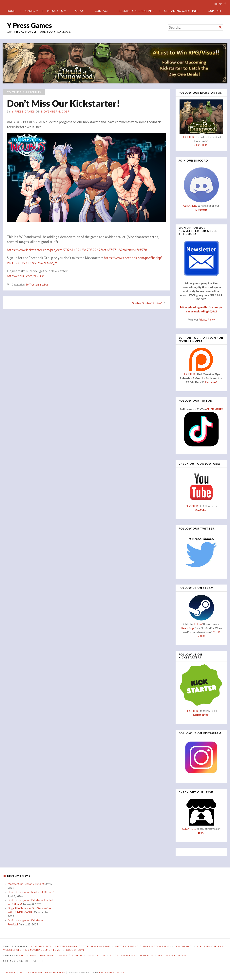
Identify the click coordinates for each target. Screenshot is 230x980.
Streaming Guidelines (181, 11)
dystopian (146, 955)
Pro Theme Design (112, 972)
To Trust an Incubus (24, 92)
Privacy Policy (207, 319)
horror (77, 955)
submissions (126, 955)
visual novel (96, 955)
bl (111, 955)
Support (215, 11)
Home (11, 11)
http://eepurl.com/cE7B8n (26, 276)
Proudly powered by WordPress (42, 972)
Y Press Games (29, 25)
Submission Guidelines (136, 11)
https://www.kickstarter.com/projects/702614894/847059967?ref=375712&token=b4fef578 (77, 250)
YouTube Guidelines (172, 955)
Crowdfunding (66, 946)
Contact (102, 11)
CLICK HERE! (215, 409)
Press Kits (55, 11)
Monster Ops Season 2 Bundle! (26, 884)
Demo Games (184, 946)
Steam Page (187, 628)
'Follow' (199, 624)
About (80, 11)
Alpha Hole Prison (210, 946)
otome (63, 955)
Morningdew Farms (157, 946)
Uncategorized (40, 946)
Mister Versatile (127, 946)
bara (22, 955)
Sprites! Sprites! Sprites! (147, 303)
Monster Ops (12, 950)
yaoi (33, 955)
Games (30, 11)
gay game (47, 955)
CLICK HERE (188, 137)
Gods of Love (75, 950)
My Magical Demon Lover (43, 950)
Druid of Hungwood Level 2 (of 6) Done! (31, 892)
